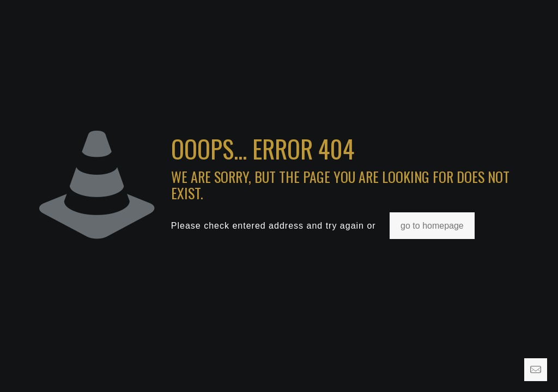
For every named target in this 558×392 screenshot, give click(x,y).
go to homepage (432, 226)
